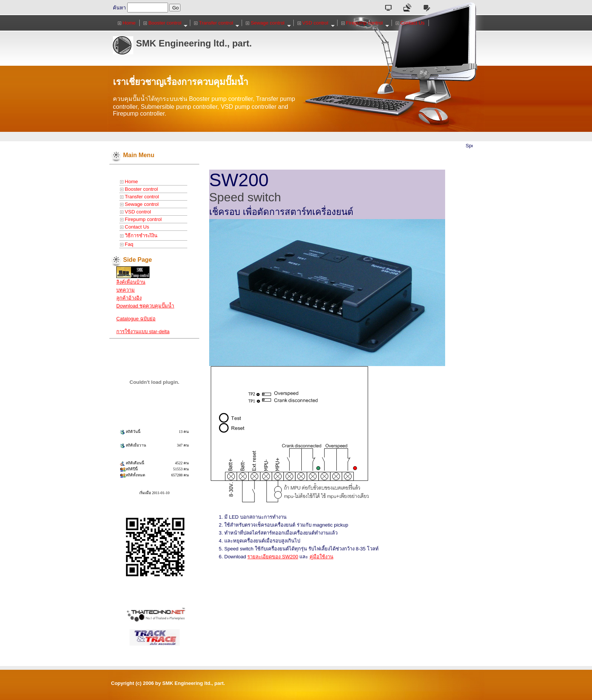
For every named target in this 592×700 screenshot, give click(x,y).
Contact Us (410, 23)
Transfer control (217, 23)
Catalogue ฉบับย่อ (136, 319)
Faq (127, 244)
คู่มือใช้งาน (321, 557)
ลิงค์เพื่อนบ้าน (131, 282)
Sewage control (268, 23)
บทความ (126, 290)
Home (127, 23)
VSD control (316, 23)
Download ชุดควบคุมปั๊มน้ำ (145, 306)
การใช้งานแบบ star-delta (143, 331)
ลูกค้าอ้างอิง (129, 298)
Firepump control (365, 23)
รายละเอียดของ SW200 (273, 557)
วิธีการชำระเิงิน (139, 236)
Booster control (166, 23)
